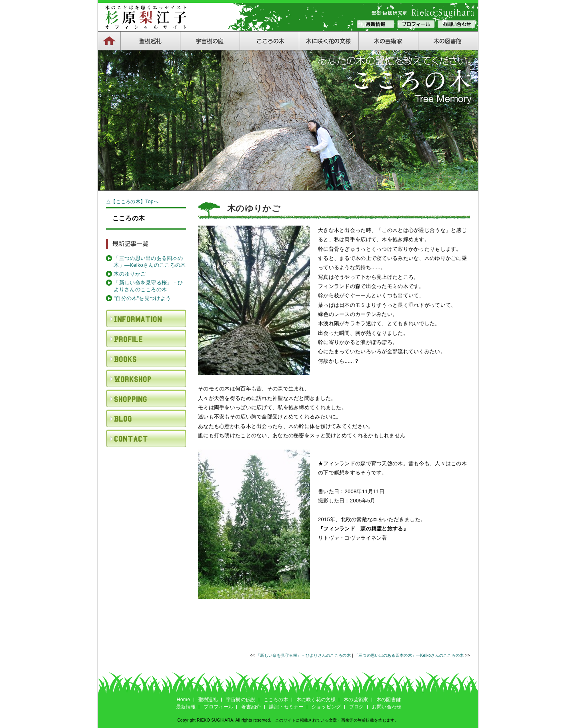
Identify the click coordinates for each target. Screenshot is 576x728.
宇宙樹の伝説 (241, 700)
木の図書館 (389, 700)
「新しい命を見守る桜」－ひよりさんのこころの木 (148, 286)
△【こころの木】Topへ (132, 202)
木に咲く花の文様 (316, 700)
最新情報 (186, 707)
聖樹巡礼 (208, 700)
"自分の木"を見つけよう (142, 298)
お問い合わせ (387, 707)
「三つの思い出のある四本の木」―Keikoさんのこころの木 (150, 262)
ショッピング (326, 707)
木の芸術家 (356, 700)
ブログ (357, 707)
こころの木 (276, 700)
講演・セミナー (286, 707)
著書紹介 (251, 707)
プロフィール (218, 707)
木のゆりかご (130, 274)
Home (184, 700)
